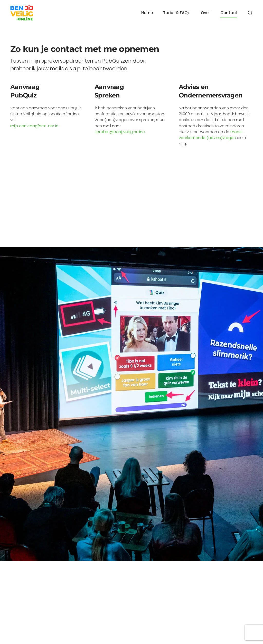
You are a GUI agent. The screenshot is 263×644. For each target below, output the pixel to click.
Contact (229, 13)
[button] (250, 13)
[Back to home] (22, 13)
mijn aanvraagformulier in (34, 126)
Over (205, 13)
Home (147, 13)
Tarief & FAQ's (177, 13)
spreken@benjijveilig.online (120, 132)
